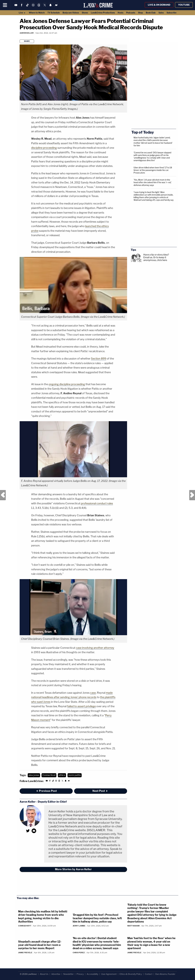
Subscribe (171, 13)
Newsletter (68, 974)
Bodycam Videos (71, 13)
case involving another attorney (95, 648)
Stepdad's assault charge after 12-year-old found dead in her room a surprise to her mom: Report (40, 945)
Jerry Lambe (79, 926)
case (93, 693)
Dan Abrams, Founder (165, 974)
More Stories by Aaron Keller (73, 869)
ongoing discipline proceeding (67, 384)
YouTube (184, 5)
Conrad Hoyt (25, 926)
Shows (85, 13)
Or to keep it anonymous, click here (155, 259)
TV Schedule (54, 13)
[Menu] (5, 5)
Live (22, 13)
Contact (149, 974)
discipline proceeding (44, 148)
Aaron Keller (27, 33)
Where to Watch (37, 13)
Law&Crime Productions (103, 13)
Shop (140, 13)
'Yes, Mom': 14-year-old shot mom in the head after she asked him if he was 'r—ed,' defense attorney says (153, 182)
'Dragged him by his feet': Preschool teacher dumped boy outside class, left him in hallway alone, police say (97, 918)
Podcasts (131, 13)
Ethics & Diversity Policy (131, 974)
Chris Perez (79, 953)
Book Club (151, 13)
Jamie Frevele (25, 953)
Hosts (121, 13)
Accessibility (92, 974)
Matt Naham (133, 926)
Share (27, 41)
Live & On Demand (159, 5)
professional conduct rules (97, 503)
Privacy (80, 974)
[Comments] (20, 37)
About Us (44, 974)
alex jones (34, 775)
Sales (161, 13)
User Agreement (109, 974)
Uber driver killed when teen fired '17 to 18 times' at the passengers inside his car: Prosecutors (153, 170)
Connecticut (49, 775)
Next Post (192, 495)
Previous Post (3, 495)
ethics (62, 775)
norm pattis (75, 775)
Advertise (56, 974)
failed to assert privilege (81, 706)
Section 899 (99, 359)
